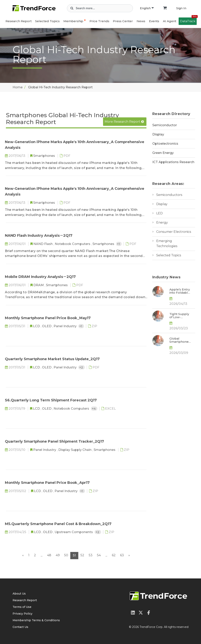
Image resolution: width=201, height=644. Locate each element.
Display (158, 134)
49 (58, 555)
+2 (82, 367)
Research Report (19, 21)
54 (99, 555)
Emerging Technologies (167, 243)
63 (122, 555)
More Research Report (124, 122)
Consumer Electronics (174, 232)
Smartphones (44, 156)
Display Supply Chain (75, 450)
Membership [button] (73, 21)
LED (159, 213)
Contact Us (20, 627)
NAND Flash (43, 244)
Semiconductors (169, 195)
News (141, 21)
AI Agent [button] (170, 21)
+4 (94, 409)
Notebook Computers (73, 244)
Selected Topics (169, 255)
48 (49, 555)
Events (154, 21)
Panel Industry (65, 326)
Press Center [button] (123, 21)
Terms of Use (22, 607)
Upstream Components (74, 532)
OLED (47, 326)
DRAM (39, 285)
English (147, 8)
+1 (119, 244)
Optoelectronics (165, 144)
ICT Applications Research (173, 162)
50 (66, 555)
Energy (162, 222)
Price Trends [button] (99, 21)
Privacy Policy (22, 614)
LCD (37, 326)
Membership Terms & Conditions (36, 620)
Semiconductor (165, 125)
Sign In (181, 8)
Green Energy (163, 153)
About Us (19, 594)
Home (18, 87)
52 (82, 555)
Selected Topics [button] (47, 21)
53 (91, 555)
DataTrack (188, 20)
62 (114, 555)
